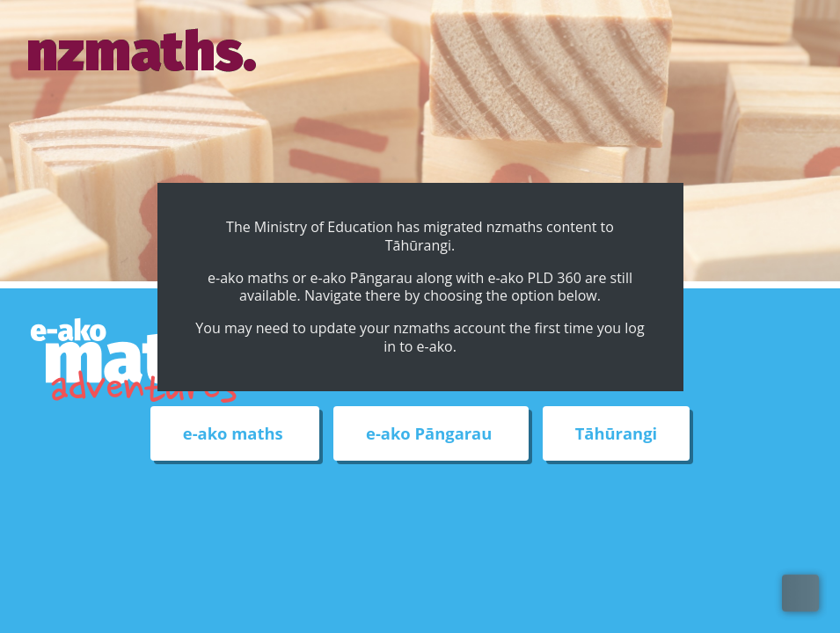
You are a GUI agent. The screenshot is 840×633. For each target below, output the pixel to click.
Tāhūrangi (616, 434)
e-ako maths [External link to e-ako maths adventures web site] (235, 434)
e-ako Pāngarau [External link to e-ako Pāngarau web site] (431, 434)
